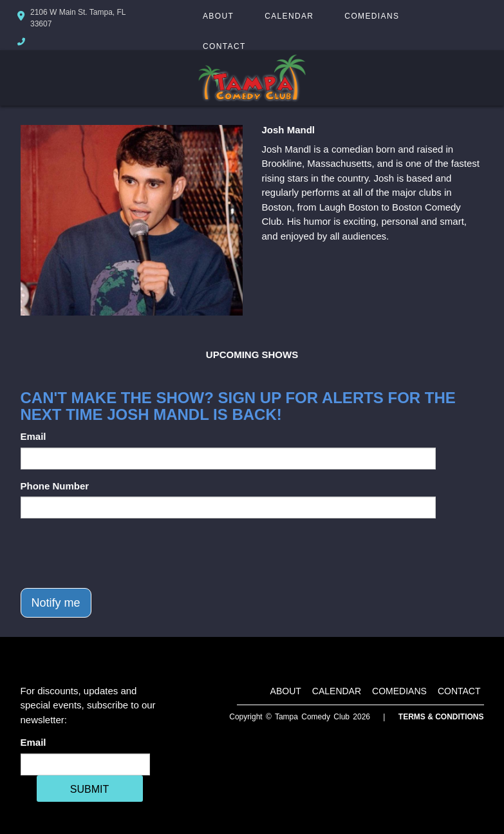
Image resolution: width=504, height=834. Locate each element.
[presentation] (118, 553)
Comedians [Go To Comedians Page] (372, 16)
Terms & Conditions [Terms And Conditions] (441, 717)
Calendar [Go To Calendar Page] (289, 16)
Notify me (56, 603)
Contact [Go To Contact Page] (224, 46)
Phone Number (55, 486)
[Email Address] (85, 764)
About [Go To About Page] (218, 16)
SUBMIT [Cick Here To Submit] (89, 789)
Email (33, 436)
